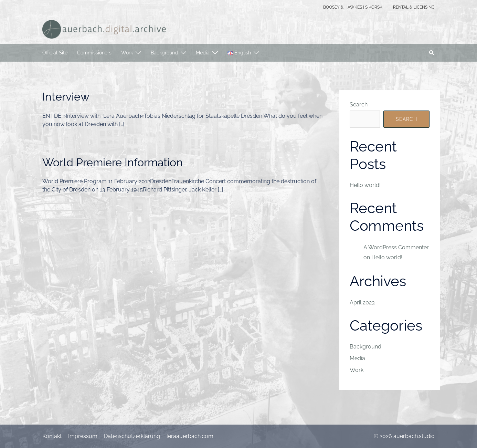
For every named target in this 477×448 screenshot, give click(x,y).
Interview (66, 97)
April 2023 (362, 303)
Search (359, 105)
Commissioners (94, 53)
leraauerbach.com (190, 436)
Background (164, 53)
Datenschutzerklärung (132, 436)
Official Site (55, 53)
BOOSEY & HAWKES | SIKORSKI (353, 7)
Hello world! (365, 185)
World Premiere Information (113, 162)
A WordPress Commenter (396, 247)
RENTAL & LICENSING (414, 7)
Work (127, 53)
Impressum (83, 436)
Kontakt (52, 436)
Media (203, 53)
